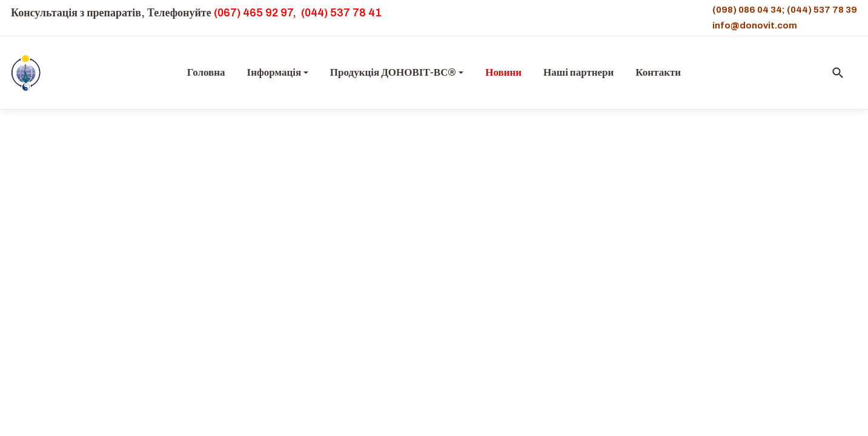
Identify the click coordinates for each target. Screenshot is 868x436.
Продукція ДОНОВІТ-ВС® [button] (397, 72)
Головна (206, 72)
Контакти (658, 72)
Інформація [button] (278, 72)
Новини (503, 72)
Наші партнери (578, 72)
